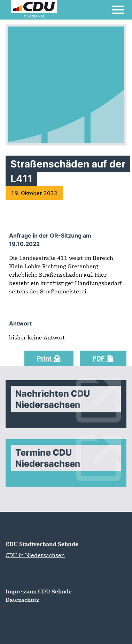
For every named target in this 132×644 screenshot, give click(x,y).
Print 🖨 (49, 358)
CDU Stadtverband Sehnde (42, 544)
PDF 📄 (103, 358)
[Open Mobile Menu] (118, 10)
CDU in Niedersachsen (35, 555)
